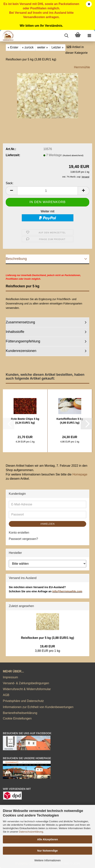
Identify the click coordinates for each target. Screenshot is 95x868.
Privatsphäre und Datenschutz (23, 701)
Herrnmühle (82, 67)
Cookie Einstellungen (17, 718)
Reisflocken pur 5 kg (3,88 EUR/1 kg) (47, 638)
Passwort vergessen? (23, 539)
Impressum (10, 677)
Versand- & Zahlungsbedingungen (26, 683)
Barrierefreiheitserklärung (20, 713)
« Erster (13, 47)
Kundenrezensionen (21, 351)
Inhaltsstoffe (15, 332)
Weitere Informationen (47, 860)
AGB (6, 695)
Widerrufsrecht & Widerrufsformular (27, 689)
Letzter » (58, 47)
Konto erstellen (19, 533)
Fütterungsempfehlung (23, 341)
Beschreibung (16, 259)
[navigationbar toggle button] (89, 36)
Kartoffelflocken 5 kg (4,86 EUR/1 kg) (70, 421)
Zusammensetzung (20, 322)
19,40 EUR (47, 646)
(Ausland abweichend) (73, 155)
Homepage (80, 474)
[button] (11, 191)
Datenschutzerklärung (31, 832)
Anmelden (47, 524)
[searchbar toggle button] (66, 36)
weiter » (42, 47)
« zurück (28, 47)
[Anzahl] (47, 191)
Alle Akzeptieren (47, 839)
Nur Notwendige (47, 851)
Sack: (10, 183)
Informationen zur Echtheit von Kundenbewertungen (38, 707)
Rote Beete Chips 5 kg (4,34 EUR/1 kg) (25, 421)
